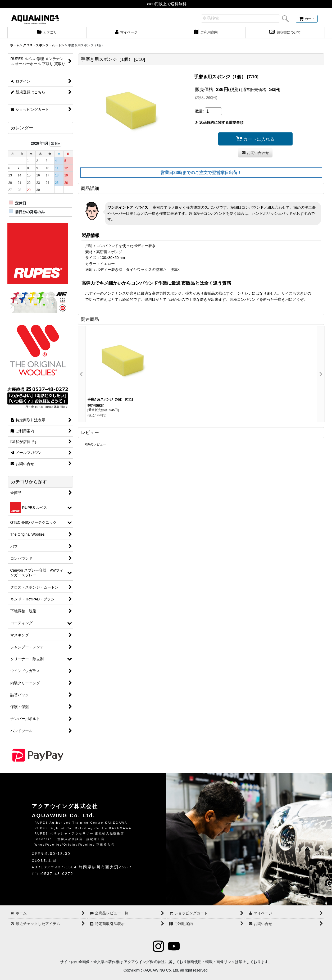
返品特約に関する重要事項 (219, 122)
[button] (82, 374)
